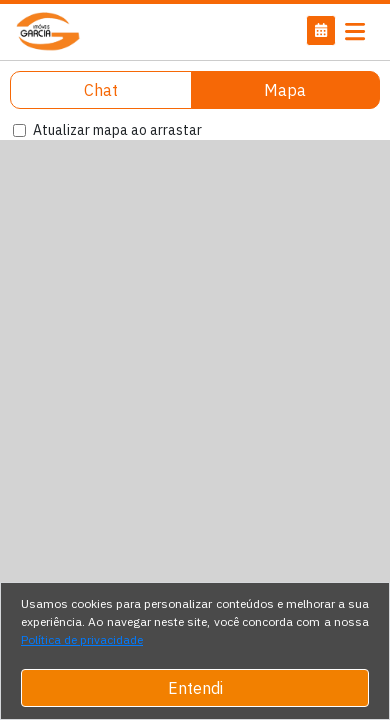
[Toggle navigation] (355, 32)
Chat (101, 90)
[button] (321, 30)
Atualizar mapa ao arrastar (117, 130)
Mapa (285, 90)
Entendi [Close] (195, 688)
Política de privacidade (82, 639)
